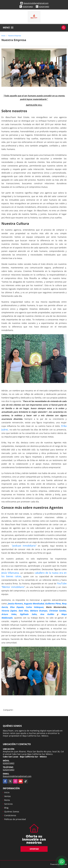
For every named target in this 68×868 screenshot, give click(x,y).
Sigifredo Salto (28, 614)
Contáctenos (10, 815)
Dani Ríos (23, 611)
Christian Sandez (58, 611)
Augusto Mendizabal (34, 604)
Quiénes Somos (12, 812)
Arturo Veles (9, 614)
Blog (6, 808)
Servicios (8, 804)
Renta (7, 800)
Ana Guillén (47, 614)
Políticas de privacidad (15, 819)
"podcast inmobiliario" (24, 546)
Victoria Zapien (9, 611)
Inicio (3, 36)
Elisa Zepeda (17, 607)
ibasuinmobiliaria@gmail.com (36, 3)
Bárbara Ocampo (39, 611)
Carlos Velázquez (35, 607)
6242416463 (28, 7)
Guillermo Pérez (53, 604)
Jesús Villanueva (10, 573)
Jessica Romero (15, 604)
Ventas (7, 796)
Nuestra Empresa (15, 36)
